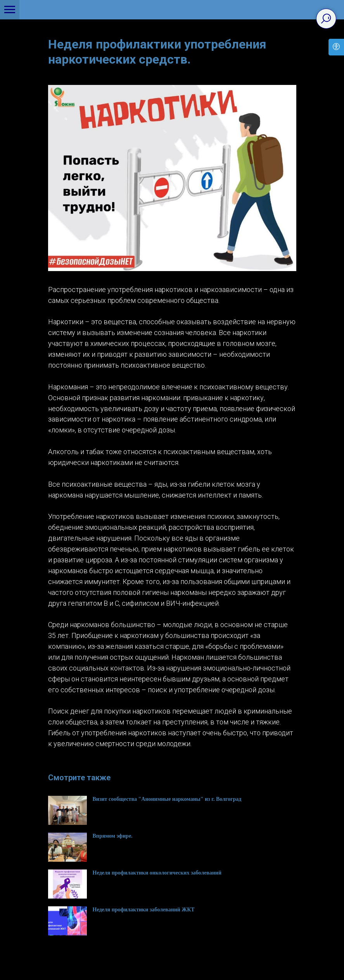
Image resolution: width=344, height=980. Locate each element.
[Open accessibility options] (336, 47)
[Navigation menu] (10, 10)
